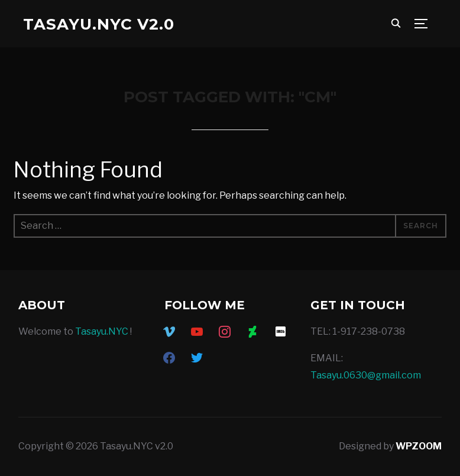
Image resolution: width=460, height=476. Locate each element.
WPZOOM (419, 446)
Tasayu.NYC (102, 331)
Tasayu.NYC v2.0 (99, 24)
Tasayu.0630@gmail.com (366, 375)
